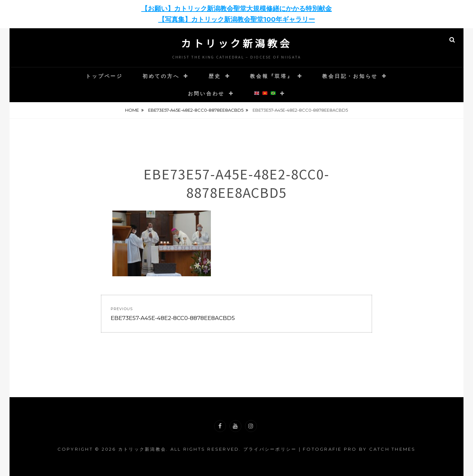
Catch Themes (393, 449)
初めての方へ (161, 76)
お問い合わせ (206, 93)
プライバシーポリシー (270, 449)
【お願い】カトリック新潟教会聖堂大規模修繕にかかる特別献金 (236, 9)
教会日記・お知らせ (350, 76)
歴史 (215, 76)
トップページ (104, 76)
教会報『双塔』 (271, 76)
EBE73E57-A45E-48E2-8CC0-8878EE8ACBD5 (196, 110)
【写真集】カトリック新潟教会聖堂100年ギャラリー (237, 19)
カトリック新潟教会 (236, 43)
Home (132, 110)
